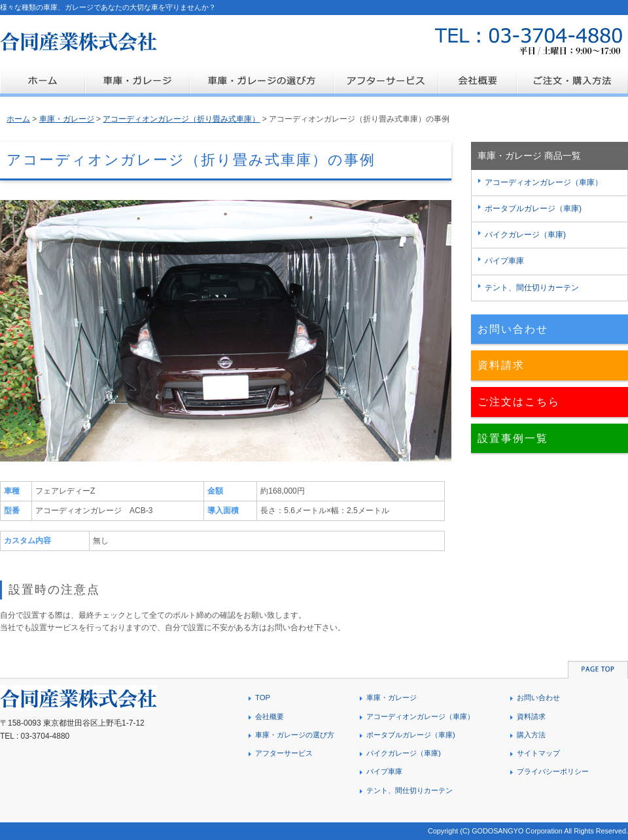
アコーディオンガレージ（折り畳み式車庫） (181, 119)
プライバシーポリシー (553, 771)
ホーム (18, 119)
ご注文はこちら (519, 402)
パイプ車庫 (504, 261)
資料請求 (501, 365)
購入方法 (531, 735)
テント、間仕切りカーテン (532, 288)
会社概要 (270, 716)
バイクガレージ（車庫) (525, 235)
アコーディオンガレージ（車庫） (544, 182)
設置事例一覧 (513, 438)
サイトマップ (538, 753)
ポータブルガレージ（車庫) (533, 209)
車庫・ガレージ (67, 119)
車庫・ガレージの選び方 (295, 735)
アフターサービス (284, 753)
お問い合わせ (513, 329)
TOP (263, 697)
